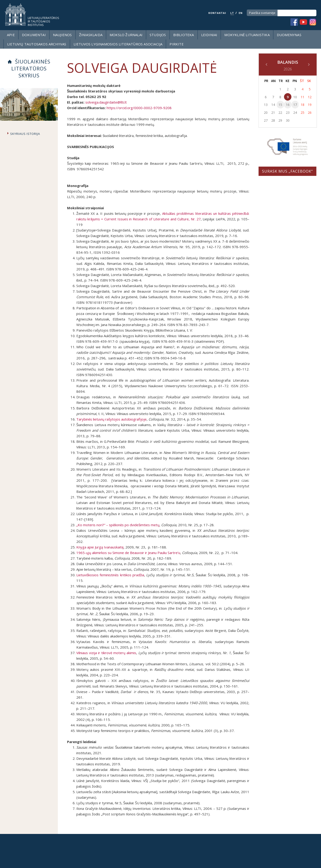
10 (295, 97)
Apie (11, 35)
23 (288, 112)
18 (302, 105)
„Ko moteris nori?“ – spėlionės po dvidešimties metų (118, 525)
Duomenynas (289, 35)
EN (241, 13)
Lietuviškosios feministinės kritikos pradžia (110, 575)
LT (232, 13)
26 (310, 112)
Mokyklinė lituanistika (247, 35)
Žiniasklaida (91, 35)
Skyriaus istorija (25, 134)
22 (280, 112)
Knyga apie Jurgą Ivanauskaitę (100, 547)
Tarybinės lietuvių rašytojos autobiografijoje (111, 419)
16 (288, 105)
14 (273, 105)
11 (302, 97)
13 (266, 105)
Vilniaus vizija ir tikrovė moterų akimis (106, 653)
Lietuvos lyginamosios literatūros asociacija (118, 44)
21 (273, 112)
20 (266, 112)
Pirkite (176, 44)
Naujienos (62, 35)
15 (280, 105)
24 (295, 112)
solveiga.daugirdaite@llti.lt (106, 102)
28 (273, 120)
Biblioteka (184, 35)
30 (288, 120)
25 (302, 112)
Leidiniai (209, 35)
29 (280, 120)
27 (266, 120)
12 (310, 97)
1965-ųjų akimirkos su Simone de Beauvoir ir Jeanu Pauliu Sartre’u (128, 553)
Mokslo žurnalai (126, 35)
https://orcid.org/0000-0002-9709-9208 (139, 108)
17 (295, 105)
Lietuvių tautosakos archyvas (37, 44)
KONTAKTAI (217, 13)
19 (310, 105)
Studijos (158, 35)
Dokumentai (34, 35)
